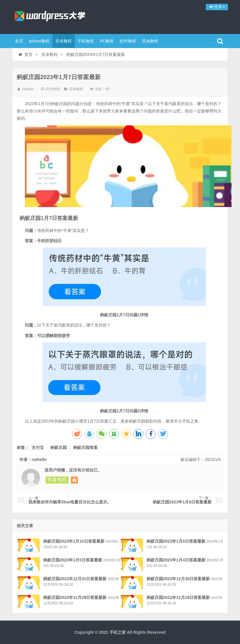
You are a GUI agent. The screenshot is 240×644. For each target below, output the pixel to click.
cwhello (28, 89)
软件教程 (128, 41)
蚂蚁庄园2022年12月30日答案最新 (178, 579)
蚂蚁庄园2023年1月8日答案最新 (168, 500)
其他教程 (150, 41)
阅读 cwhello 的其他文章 (57, 480)
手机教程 (86, 41)
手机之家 (50, 16)
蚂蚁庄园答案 (85, 447)
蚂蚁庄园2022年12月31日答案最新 (75, 579)
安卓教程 (64, 41)
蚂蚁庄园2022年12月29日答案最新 (75, 597)
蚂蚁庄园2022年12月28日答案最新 (178, 597)
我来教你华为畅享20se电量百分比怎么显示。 (72, 500)
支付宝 (38, 447)
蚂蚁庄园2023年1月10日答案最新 (74, 541)
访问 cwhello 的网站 (74, 480)
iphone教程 (39, 41)
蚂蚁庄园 (59, 447)
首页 (19, 41)
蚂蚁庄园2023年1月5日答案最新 (73, 560)
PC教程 (107, 41)
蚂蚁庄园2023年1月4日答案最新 (176, 560)
